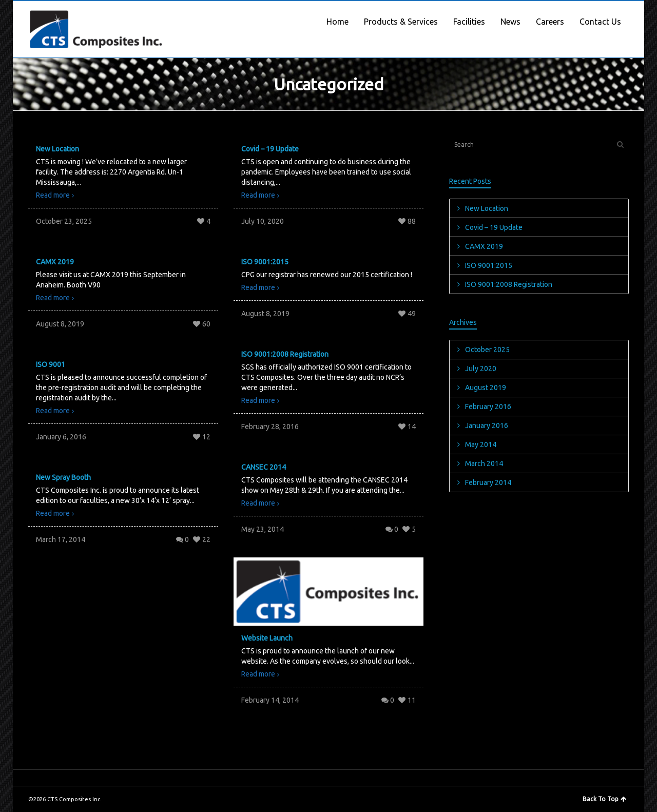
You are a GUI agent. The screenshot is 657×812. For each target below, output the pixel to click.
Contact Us (600, 22)
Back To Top (604, 799)
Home (337, 22)
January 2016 (487, 426)
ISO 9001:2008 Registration (285, 354)
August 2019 (486, 388)
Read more (53, 195)
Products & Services (401, 22)
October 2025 (487, 350)
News (510, 22)
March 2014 (484, 463)
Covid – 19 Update (270, 149)
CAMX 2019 (55, 262)
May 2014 (481, 444)
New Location (57, 149)
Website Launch (267, 638)
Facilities (469, 22)
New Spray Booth (63, 477)
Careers (550, 22)
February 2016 (488, 407)
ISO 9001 (51, 364)
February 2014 (488, 482)
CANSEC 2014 (264, 467)
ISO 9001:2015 (265, 262)
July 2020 (481, 369)
